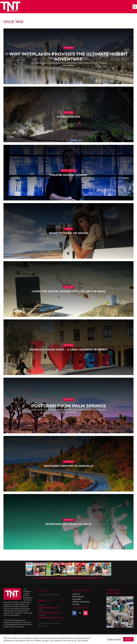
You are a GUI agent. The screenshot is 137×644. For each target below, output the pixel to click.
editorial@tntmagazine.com (50, 617)
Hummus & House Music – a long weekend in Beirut (69, 350)
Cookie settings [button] (114, 639)
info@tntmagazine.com (48, 607)
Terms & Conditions (81, 602)
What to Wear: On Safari (68, 233)
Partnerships (78, 597)
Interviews (69, 520)
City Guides (69, 462)
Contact (76, 594)
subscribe (77, 599)
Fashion (69, 229)
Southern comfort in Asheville (69, 466)
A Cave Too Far (68, 117)
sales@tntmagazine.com (49, 612)
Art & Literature (68, 170)
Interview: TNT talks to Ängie (68, 524)
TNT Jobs (76, 604)
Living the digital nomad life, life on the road (69, 291)
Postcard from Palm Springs (69, 406)
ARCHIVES (113, 593)
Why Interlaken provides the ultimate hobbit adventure (69, 57)
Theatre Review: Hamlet (68, 175)
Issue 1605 (68, 48)
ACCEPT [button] (128, 639)
